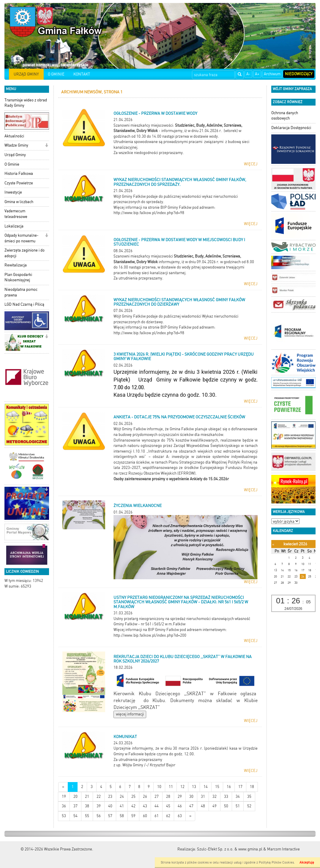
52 (249, 806)
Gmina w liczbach (19, 202)
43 (145, 806)
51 (238, 806)
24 (122, 796)
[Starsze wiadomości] (190, 816)
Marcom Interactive (283, 849)
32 (215, 796)
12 (182, 787)
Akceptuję (307, 862)
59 (133, 816)
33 (226, 796)
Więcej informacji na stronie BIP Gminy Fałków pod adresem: (164, 327)
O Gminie (12, 164)
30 (191, 796)
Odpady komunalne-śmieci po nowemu (22, 238)
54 (75, 816)
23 (110, 796)
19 (64, 796)
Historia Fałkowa (19, 174)
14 (206, 787)
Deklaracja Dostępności (291, 128)
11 (171, 787)
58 (122, 816)
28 (168, 796)
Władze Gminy (16, 145)
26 (145, 796)
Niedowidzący (299, 74)
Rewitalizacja (16, 265)
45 (168, 806)
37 (75, 806)
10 (159, 787)
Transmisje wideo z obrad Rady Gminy (26, 103)
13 (194, 787)
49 (215, 806)
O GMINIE (56, 74)
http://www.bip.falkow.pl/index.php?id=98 (149, 213)
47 (191, 806)
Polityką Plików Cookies (276, 862)
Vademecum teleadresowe (16, 214)
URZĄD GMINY (26, 74)
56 (99, 816)
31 (203, 796)
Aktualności (14, 136)
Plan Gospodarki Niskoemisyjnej (18, 277)
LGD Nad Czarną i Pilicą (24, 304)
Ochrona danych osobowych (285, 116)
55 (87, 816)
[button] (46, 146)
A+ (257, 74)
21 (87, 796)
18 (252, 787)
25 (133, 796)
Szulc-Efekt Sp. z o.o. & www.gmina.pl (230, 849)
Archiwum (272, 74)
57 (110, 816)
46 (180, 806)
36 (64, 806)
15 (217, 787)
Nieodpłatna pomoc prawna (21, 292)
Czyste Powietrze (19, 183)
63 (180, 816)
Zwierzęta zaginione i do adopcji (25, 253)
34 (238, 796)
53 (64, 816)
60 (145, 816)
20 (75, 796)
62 (168, 816)
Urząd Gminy (15, 155)
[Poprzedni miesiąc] (273, 544)
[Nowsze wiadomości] (63, 787)
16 (229, 787)
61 (157, 816)
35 (249, 796)
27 (157, 796)
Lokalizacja (14, 226)
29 (180, 796)
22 (99, 796)
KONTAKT (82, 74)
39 (99, 806)
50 (226, 806)
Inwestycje (13, 192)
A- (248, 74)
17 (240, 787)
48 (203, 806)
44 (157, 806)
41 (122, 806)
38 (87, 806)
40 (110, 806)
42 (133, 806)
